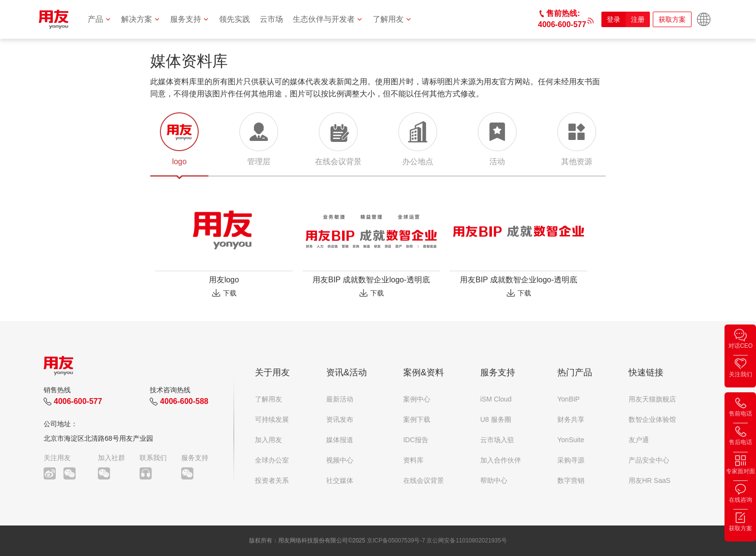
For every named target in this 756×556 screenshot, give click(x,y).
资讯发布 (340, 419)
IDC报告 (416, 440)
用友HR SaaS (649, 480)
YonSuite (571, 440)
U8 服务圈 (496, 419)
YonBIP (568, 399)
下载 (230, 293)
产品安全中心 (649, 460)
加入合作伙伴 (501, 460)
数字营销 (571, 480)
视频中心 (340, 460)
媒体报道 (340, 440)
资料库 (413, 460)
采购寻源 (571, 460)
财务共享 (571, 419)
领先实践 (235, 19)
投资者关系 (272, 480)
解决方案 (141, 19)
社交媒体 (340, 480)
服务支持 (190, 19)
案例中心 (417, 399)
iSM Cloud (496, 399)
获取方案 (672, 19)
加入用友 (268, 440)
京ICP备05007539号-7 (396, 541)
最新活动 (340, 399)
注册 (638, 19)
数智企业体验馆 (652, 419)
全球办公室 (272, 460)
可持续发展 (272, 419)
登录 (614, 19)
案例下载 (417, 419)
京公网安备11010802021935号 (466, 541)
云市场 (271, 19)
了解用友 (392, 19)
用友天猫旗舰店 (652, 399)
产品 (100, 19)
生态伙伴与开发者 (328, 19)
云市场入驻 (497, 440)
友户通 (639, 440)
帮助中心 (494, 480)
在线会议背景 (424, 480)
